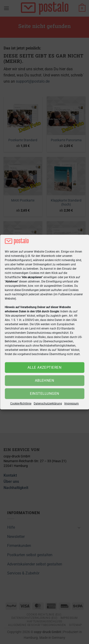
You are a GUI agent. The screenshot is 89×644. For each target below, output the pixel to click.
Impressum (72, 404)
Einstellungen (45, 394)
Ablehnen (45, 381)
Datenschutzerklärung (48, 404)
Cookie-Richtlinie (21, 404)
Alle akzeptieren (44, 367)
